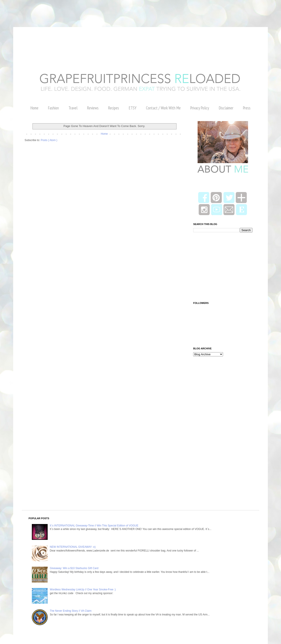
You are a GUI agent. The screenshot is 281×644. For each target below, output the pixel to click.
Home (34, 108)
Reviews (93, 108)
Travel (73, 108)
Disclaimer (226, 108)
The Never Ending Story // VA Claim (71, 611)
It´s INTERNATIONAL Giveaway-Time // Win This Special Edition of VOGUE (94, 526)
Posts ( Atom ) (49, 140)
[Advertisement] (80, 10)
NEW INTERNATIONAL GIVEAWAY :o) (73, 547)
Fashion (53, 108)
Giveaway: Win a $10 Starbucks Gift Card (74, 568)
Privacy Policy (200, 108)
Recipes (113, 108)
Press (247, 108)
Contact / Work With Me (163, 108)
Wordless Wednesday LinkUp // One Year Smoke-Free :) (83, 590)
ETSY (133, 108)
